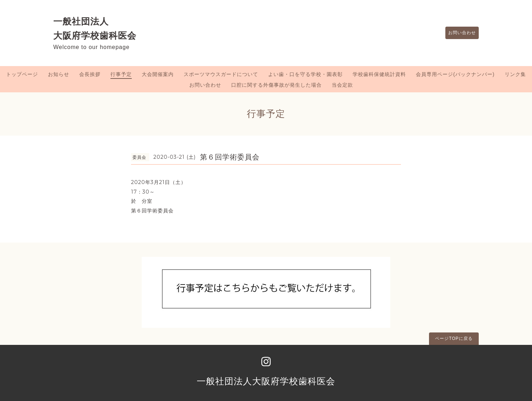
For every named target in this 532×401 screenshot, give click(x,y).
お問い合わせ (458, 33)
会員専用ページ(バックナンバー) (455, 74)
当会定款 (342, 85)
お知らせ (59, 74)
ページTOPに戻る (454, 338)
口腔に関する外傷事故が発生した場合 (276, 85)
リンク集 (515, 74)
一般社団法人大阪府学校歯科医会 (266, 381)
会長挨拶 (90, 74)
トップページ (22, 74)
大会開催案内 (158, 74)
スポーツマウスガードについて (221, 74)
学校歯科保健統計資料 (379, 74)
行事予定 (121, 74)
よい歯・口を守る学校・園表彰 (305, 74)
